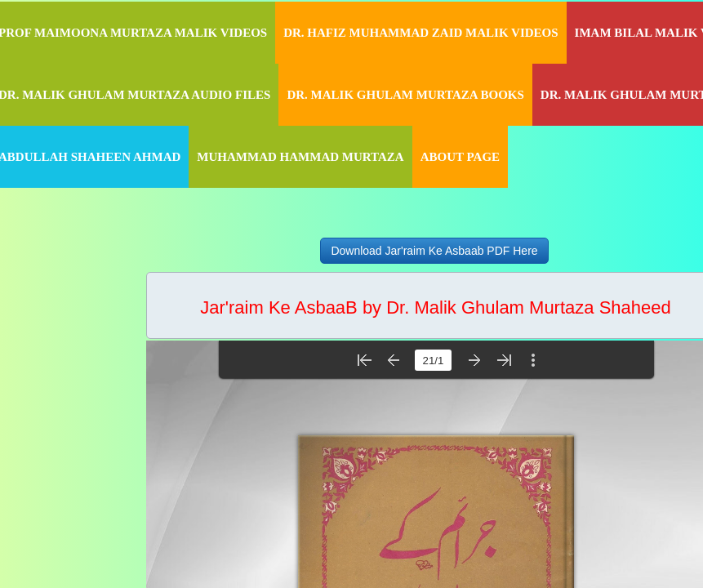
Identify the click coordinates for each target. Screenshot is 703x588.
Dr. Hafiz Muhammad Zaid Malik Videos (420, 33)
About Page (460, 157)
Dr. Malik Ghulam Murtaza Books (405, 95)
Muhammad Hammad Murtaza (300, 157)
